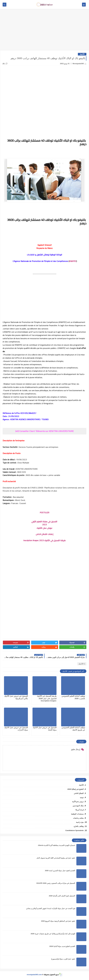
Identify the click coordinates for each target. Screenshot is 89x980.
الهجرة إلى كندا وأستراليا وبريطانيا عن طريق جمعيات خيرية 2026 (53, 934)
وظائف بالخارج (79, 826)
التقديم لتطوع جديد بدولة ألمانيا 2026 (62, 946)
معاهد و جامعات (78, 818)
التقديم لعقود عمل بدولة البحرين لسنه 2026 (60, 871)
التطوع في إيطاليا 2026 (75, 789)
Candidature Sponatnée (74, 830)
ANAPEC (73, 261)
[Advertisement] (44, 31)
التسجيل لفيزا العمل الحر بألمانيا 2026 (62, 896)
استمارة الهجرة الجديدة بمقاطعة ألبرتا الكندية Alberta (57, 845)
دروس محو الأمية (78, 802)
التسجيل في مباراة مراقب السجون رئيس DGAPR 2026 (56, 883)
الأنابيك (82, 54)
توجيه (82, 797)
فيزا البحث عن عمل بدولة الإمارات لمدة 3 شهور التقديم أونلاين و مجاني (51, 908)
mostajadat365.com (34, 975)
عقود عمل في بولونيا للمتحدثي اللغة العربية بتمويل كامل (56, 858)
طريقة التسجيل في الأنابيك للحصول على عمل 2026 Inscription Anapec (47, 698)
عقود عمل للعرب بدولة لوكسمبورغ (63, 959)
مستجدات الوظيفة (77, 814)
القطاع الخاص (79, 793)
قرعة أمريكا (80, 810)
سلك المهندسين (78, 806)
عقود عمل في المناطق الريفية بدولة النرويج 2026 (58, 921)
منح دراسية (80, 822)
